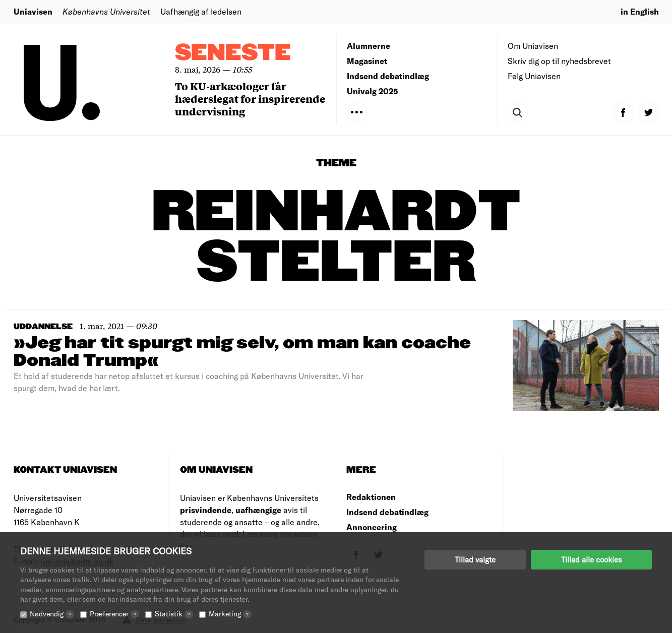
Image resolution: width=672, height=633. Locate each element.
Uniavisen (33, 11)
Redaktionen (371, 497)
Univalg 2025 (373, 91)
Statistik (174, 614)
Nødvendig (52, 614)
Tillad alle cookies (591, 559)
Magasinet (367, 61)
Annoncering (372, 527)
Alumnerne (369, 46)
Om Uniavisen (533, 46)
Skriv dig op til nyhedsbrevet (559, 61)
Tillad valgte (475, 559)
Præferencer (114, 614)
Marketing (230, 614)
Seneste (233, 53)
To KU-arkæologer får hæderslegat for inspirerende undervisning (250, 99)
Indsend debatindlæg (388, 76)
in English (640, 11)
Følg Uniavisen (534, 76)
